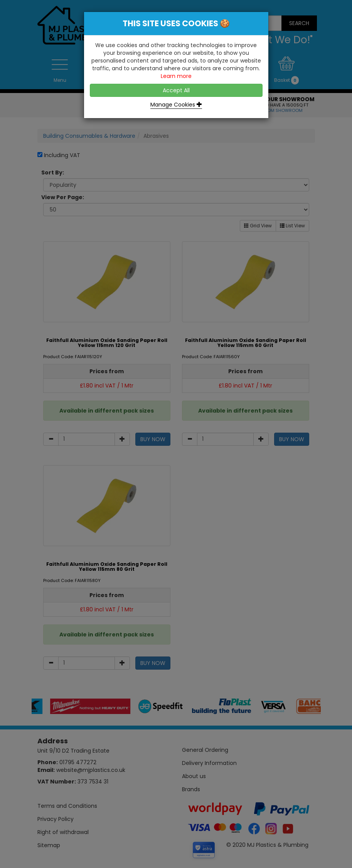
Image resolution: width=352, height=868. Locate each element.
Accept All (176, 90)
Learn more (176, 76)
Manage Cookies (176, 105)
